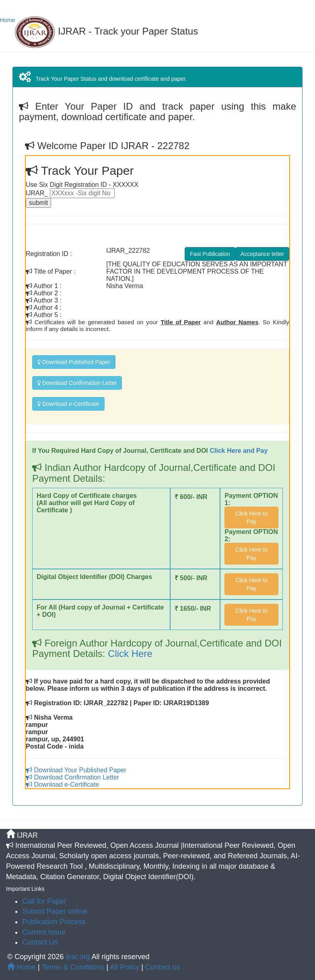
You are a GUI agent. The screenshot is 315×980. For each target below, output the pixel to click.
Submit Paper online (55, 911)
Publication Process (54, 922)
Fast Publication (210, 254)
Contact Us (40, 942)
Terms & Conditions (73, 967)
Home (7, 20)
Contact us (163, 967)
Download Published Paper (74, 362)
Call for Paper (44, 901)
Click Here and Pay (239, 451)
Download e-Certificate (68, 404)
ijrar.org (78, 957)
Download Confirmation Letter (77, 383)
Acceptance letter (262, 254)
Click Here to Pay (251, 518)
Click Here (129, 654)
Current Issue (44, 932)
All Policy (125, 967)
